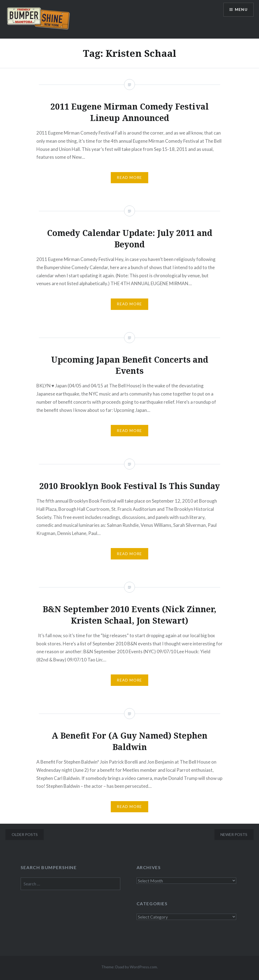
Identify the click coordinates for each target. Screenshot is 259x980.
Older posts (25, 834)
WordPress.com (143, 967)
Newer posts (234, 834)
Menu (241, 10)
